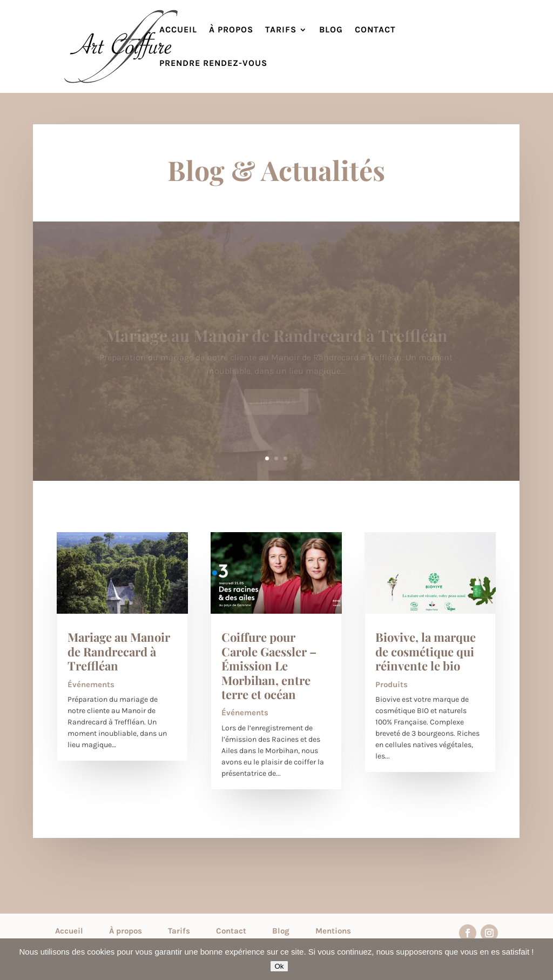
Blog (331, 30)
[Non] (539, 959)
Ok (279, 966)
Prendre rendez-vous (213, 64)
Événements (91, 684)
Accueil (178, 30)
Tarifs (281, 30)
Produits (392, 684)
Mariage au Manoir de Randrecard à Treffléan (119, 651)
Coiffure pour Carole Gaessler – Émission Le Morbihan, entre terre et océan (269, 666)
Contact (375, 30)
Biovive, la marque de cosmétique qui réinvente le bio (426, 651)
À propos (231, 30)
